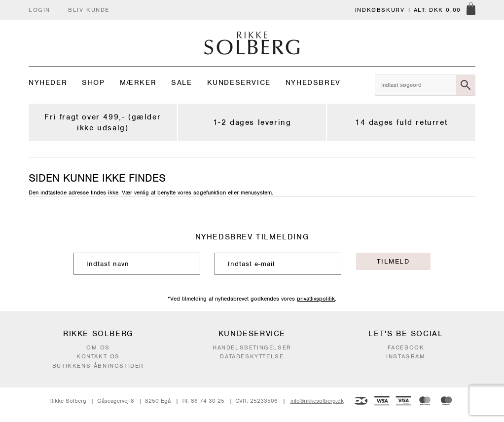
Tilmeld (393, 261)
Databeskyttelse (252, 356)
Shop (93, 82)
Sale (181, 82)
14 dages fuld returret (401, 122)
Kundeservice (239, 82)
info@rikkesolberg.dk (317, 401)
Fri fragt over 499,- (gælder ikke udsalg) (103, 122)
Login (39, 10)
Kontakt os (98, 356)
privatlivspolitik (316, 299)
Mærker (138, 82)
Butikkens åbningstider (98, 366)
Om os (98, 347)
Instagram (406, 356)
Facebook (406, 347)
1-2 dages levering (252, 122)
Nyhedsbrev (313, 82)
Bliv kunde (89, 10)
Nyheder (48, 82)
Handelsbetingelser (252, 347)
